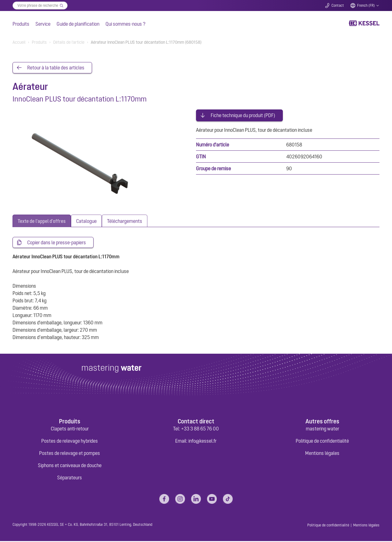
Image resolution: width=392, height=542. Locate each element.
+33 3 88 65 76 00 (200, 430)
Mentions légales (322, 454)
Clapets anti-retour (70, 430)
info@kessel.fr (202, 442)
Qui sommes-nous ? (126, 24)
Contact (338, 6)
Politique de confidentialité (322, 442)
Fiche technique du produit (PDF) (243, 112)
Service (43, 24)
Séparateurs (70, 478)
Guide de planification (78, 24)
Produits (21, 24)
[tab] (42, 221)
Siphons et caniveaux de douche (70, 466)
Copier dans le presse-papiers (57, 243)
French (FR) (366, 6)
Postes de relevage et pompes (70, 454)
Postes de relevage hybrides (70, 442)
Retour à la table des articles (56, 68)
